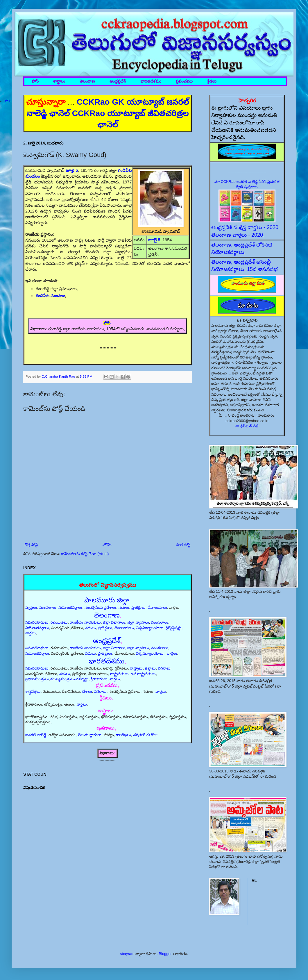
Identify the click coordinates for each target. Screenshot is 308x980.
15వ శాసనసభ (262, 269)
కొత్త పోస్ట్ (31, 545)
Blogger (165, 954)
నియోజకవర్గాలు (70, 607)
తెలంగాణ (87, 81)
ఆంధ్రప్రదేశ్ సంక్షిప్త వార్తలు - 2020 (245, 227)
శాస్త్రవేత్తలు (33, 691)
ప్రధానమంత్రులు (37, 679)
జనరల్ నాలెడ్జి (36, 735)
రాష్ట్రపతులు (119, 674)
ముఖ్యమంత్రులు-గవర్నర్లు (69, 679)
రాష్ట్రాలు (136, 668)
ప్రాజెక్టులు (138, 607)
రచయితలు (59, 622)
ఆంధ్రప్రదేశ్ (118, 81)
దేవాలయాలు (157, 607)
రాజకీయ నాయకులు (85, 622)
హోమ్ (107, 545)
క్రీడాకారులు (99, 679)
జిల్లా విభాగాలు (114, 622)
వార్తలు (31, 633)
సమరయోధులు (37, 622)
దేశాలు (87, 691)
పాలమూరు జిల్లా (107, 600)
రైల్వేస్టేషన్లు (174, 628)
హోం (35, 81)
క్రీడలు (212, 81)
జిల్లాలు (150, 668)
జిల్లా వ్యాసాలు (138, 622)
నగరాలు (164, 668)
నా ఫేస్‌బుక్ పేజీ (247, 426)
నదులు (124, 607)
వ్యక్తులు (31, 607)
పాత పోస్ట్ (183, 545)
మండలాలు (48, 607)
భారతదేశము (151, 81)
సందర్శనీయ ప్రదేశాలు (101, 607)
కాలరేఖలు (123, 735)
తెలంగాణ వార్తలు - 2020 (237, 235)
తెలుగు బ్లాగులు (90, 735)
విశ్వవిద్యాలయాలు (150, 628)
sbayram (127, 954)
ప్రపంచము (184, 81)
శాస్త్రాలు (59, 81)
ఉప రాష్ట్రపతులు (143, 674)
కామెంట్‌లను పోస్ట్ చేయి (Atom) (85, 554)
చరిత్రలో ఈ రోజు (145, 735)
